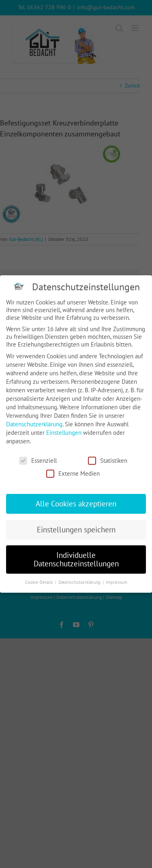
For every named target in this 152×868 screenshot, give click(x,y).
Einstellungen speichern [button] (76, 530)
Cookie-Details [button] (40, 582)
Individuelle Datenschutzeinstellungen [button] (76, 559)
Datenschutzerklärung (34, 424)
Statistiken (108, 461)
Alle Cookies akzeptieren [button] (76, 504)
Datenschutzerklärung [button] (80, 582)
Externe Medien (73, 473)
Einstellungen (64, 433)
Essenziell (38, 461)
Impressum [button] (117, 582)
